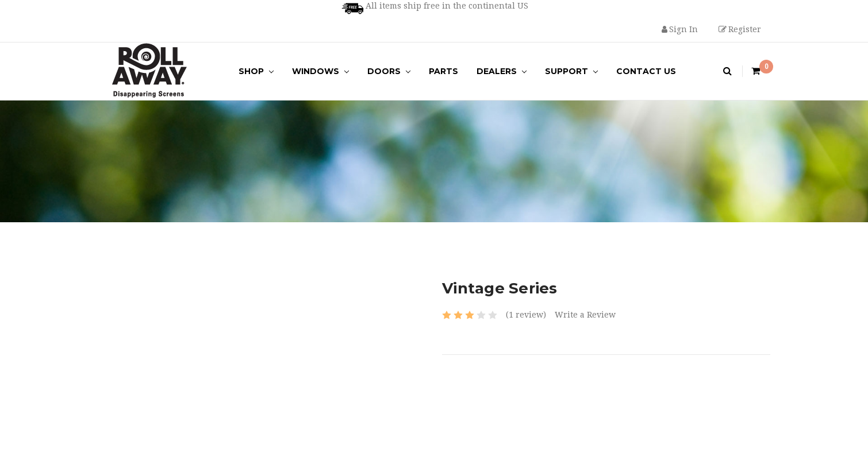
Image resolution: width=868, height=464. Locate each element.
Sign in (680, 29)
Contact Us (646, 71)
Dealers (502, 71)
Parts (443, 71)
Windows (320, 71)
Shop (256, 71)
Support (571, 71)
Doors (389, 71)
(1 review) (526, 315)
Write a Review (585, 315)
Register (740, 29)
